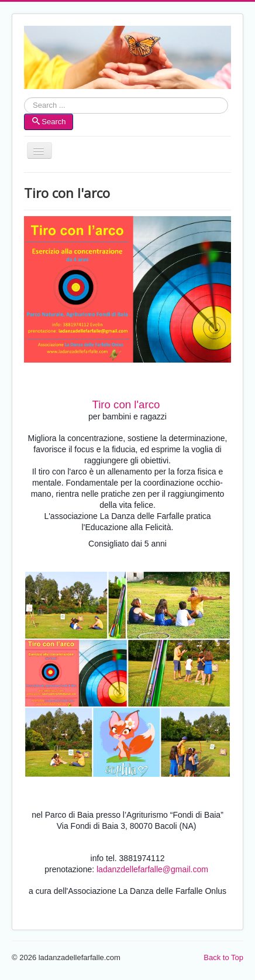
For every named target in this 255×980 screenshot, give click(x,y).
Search (24, 106)
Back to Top (223, 957)
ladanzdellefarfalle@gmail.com (152, 869)
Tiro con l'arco (126, 404)
